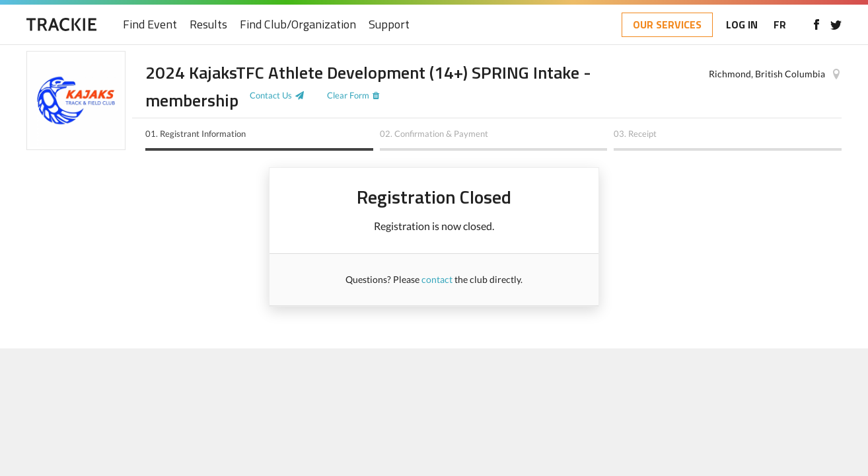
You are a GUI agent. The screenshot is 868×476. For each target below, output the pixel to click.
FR (780, 24)
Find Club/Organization (298, 25)
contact (437, 279)
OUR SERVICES (667, 24)
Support (389, 25)
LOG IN (742, 24)
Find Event (150, 25)
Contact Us (271, 95)
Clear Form (348, 95)
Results (208, 25)
